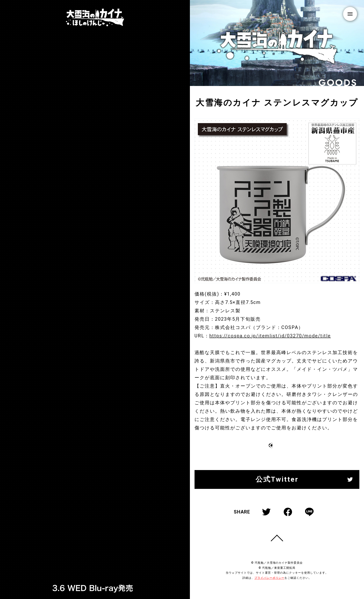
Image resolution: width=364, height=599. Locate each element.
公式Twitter (277, 479)
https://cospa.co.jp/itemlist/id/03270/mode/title (270, 340)
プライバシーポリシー (270, 578)
